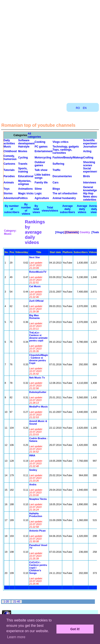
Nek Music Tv (37, 378)
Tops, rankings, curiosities (62, 151)
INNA (32, 455)
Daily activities (9, 142)
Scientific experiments (91, 142)
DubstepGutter (38, 392)
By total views (36, 209)
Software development (26, 142)
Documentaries (62, 176)
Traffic (57, 170)
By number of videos (26, 209)
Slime (38, 189)
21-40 (17, 602)
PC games (41, 147)
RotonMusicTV (38, 272)
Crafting (88, 158)
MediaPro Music (39, 407)
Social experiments (91, 170)
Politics (23, 198)
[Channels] (71, 232)
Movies (23, 151)
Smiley (33, 470)
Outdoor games (40, 164)
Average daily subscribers (68, 209)
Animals (9, 183)
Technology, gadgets (66, 147)
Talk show (41, 170)
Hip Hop (88, 193)
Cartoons (9, 164)
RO (78, 108)
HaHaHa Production (36, 515)
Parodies (9, 176)
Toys (7, 189)
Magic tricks (26, 193)
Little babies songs (42, 176)
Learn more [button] (16, 637)
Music (7, 147)
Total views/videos (50, 209)
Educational (26, 176)
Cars (56, 183)
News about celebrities (91, 198)
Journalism (90, 147)
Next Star (35, 257)
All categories (34, 135)
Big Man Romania (34, 317)
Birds (87, 176)
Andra (33, 484)
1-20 (6, 602)
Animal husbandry (64, 198)
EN (85, 108)
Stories (8, 193)
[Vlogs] (59, 232)
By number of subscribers (12, 209)
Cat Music (35, 286)
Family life (41, 183)
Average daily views (94, 209)
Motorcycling (43, 158)
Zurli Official (36, 301)
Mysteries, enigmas (25, 183)
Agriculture (42, 198)
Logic (38, 193)
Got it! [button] (75, 629)
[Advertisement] (50, 50)
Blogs (56, 189)
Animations (25, 189)
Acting (87, 151)
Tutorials (9, 170)
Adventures (11, 198)
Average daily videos (82, 209)
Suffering (59, 164)
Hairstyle (24, 147)
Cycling (23, 158)
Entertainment (44, 151)
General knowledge (90, 189)
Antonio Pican (38, 531)
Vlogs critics (61, 142)
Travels (23, 164)
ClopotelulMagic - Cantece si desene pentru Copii (39, 359)
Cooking (40, 142)
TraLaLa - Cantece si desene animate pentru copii (39, 337)
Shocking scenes (89, 164)
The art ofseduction (65, 193)
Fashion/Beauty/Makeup (68, 158)
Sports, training (23, 170)
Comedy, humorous (10, 158)
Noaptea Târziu (38, 499)
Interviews (90, 183)
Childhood (10, 151)
